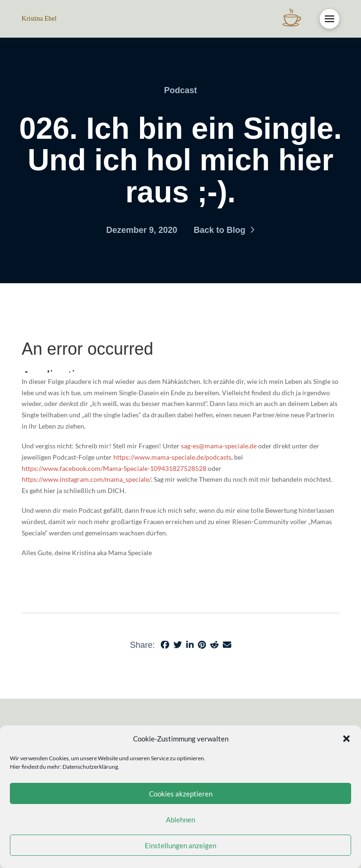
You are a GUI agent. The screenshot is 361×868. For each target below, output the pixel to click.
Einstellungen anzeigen (180, 845)
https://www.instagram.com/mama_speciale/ (86, 479)
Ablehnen (180, 820)
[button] (346, 739)
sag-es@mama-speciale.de (219, 446)
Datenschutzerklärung (90, 767)
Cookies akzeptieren (181, 794)
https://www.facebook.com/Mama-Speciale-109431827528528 (114, 468)
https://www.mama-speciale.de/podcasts (172, 457)
